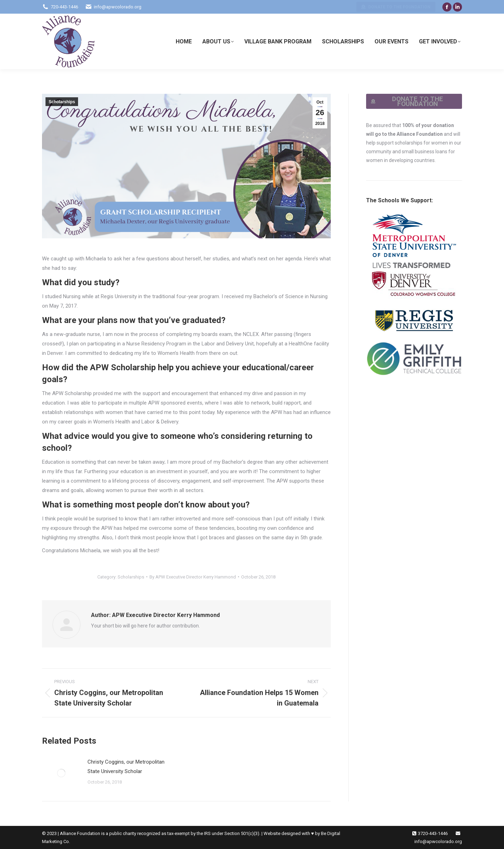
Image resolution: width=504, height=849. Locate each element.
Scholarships (62, 102)
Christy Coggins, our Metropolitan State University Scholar (126, 767)
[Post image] (61, 773)
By (193, 577)
